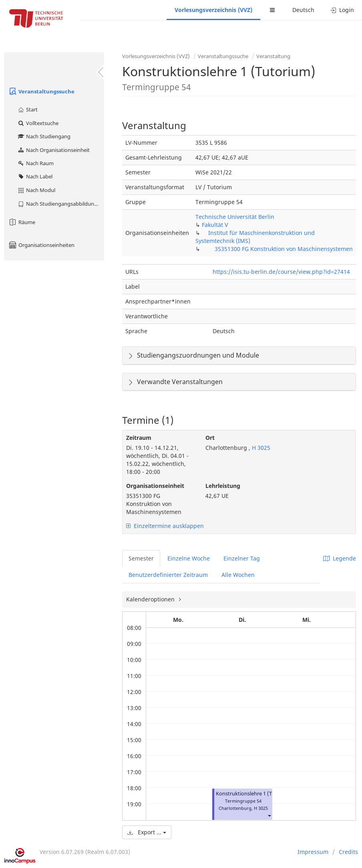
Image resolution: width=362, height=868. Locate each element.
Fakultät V (215, 225)
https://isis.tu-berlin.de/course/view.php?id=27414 (281, 272)
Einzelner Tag (242, 558)
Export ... (147, 832)
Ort (210, 438)
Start (27, 109)
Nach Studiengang (44, 136)
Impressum (313, 852)
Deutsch (303, 10)
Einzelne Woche (189, 558)
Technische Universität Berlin (235, 217)
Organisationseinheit (155, 486)
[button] (269, 815)
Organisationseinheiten (41, 245)
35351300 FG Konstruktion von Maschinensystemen (284, 249)
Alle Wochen (238, 575)
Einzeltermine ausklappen (165, 526)
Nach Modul (36, 190)
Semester (141, 558)
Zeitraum (139, 438)
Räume (22, 222)
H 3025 (260, 448)
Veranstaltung (273, 56)
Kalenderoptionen (151, 599)
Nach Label (35, 176)
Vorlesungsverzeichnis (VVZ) (213, 10)
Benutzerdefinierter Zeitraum (168, 575)
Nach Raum (35, 163)
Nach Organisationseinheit (53, 150)
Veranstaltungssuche (41, 91)
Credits (348, 852)
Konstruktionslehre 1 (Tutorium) (255, 794)
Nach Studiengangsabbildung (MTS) (61, 204)
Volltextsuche (38, 123)
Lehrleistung (223, 486)
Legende (340, 558)
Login (342, 10)
